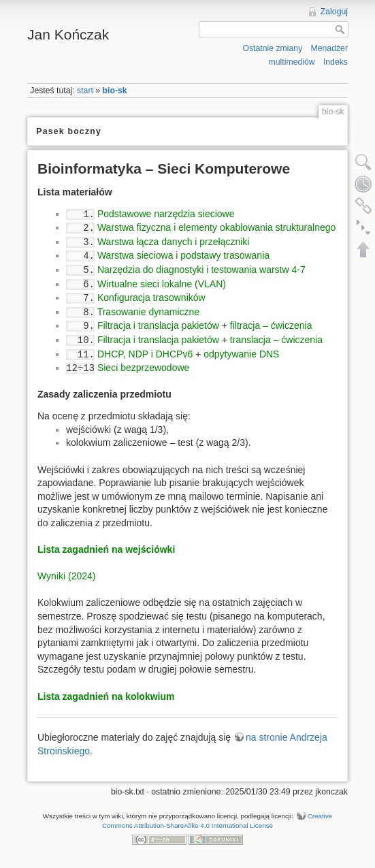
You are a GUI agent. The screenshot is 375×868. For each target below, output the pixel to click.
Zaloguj (334, 12)
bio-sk (115, 91)
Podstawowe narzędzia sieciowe (166, 214)
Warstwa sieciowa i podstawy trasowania (183, 255)
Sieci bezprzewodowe (143, 368)
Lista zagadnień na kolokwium (106, 696)
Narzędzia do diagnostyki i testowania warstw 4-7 (201, 270)
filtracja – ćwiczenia (271, 325)
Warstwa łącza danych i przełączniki (174, 242)
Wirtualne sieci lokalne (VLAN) (162, 284)
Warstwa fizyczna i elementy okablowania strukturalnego (216, 227)
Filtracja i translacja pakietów (158, 325)
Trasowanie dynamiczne (148, 312)
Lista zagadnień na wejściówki (106, 549)
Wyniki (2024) (66, 576)
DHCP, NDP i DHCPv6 (145, 354)
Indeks (336, 62)
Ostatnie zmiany (272, 48)
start (85, 91)
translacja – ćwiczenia (276, 340)
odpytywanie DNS (241, 354)
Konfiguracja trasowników (151, 298)
